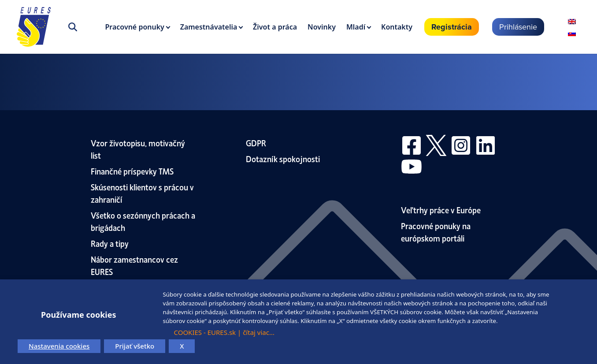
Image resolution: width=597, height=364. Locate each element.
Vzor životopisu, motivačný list (138, 149)
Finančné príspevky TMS (132, 171)
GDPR (256, 143)
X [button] (182, 346)
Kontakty (397, 27)
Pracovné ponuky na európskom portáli (436, 232)
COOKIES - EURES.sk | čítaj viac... (224, 332)
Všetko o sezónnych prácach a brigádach (143, 221)
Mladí (356, 27)
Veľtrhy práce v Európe (441, 210)
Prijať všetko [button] (135, 346)
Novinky (322, 27)
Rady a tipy (110, 243)
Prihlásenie (518, 27)
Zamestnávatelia (209, 27)
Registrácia (452, 27)
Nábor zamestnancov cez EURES (134, 265)
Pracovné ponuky (135, 27)
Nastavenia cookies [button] (59, 346)
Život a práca (275, 27)
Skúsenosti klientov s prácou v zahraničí (142, 193)
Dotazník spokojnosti (283, 158)
